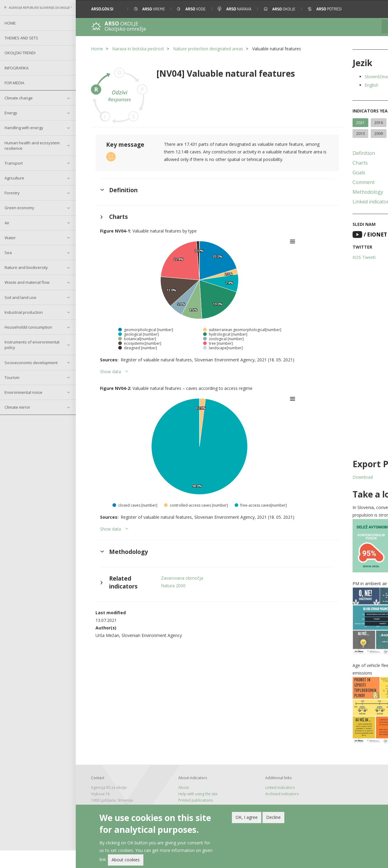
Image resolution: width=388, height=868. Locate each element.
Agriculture (14, 178)
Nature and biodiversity (26, 267)
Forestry (12, 193)
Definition (328, 164)
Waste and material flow (27, 282)
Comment (328, 193)
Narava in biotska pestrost (138, 49)
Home (10, 23)
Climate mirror (17, 407)
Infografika (17, 68)
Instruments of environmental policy (32, 345)
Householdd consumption (28, 327)
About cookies (126, 860)
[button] (375, 9)
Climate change (19, 98)
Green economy (19, 208)
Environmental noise (23, 392)
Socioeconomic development (31, 363)
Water (10, 238)
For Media (14, 83)
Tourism (12, 377)
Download (327, 488)
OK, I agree (247, 817)
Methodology (332, 203)
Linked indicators (336, 213)
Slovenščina (341, 77)
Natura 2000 (164, 583)
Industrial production (24, 312)
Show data (110, 369)
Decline (273, 817)
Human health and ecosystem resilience (32, 146)
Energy (11, 113)
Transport (14, 163)
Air (7, 223)
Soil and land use (20, 297)
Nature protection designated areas (208, 49)
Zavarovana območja (173, 575)
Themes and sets (21, 38)
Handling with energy (24, 128)
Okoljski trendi (20, 53)
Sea (8, 253)
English (336, 85)
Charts (325, 174)
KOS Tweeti (329, 268)
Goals (323, 183)
